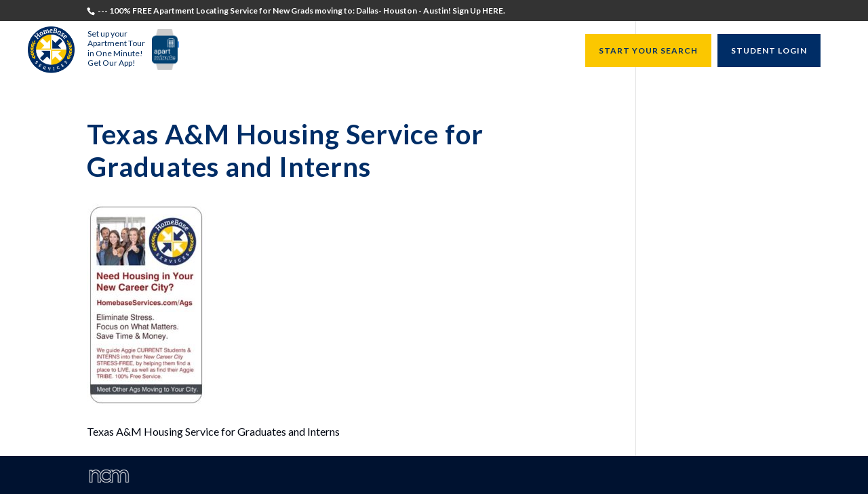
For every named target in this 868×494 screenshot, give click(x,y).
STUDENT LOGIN (769, 50)
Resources (538, 51)
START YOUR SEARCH (648, 50)
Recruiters (356, 51)
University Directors (448, 51)
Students (296, 51)
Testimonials (229, 51)
